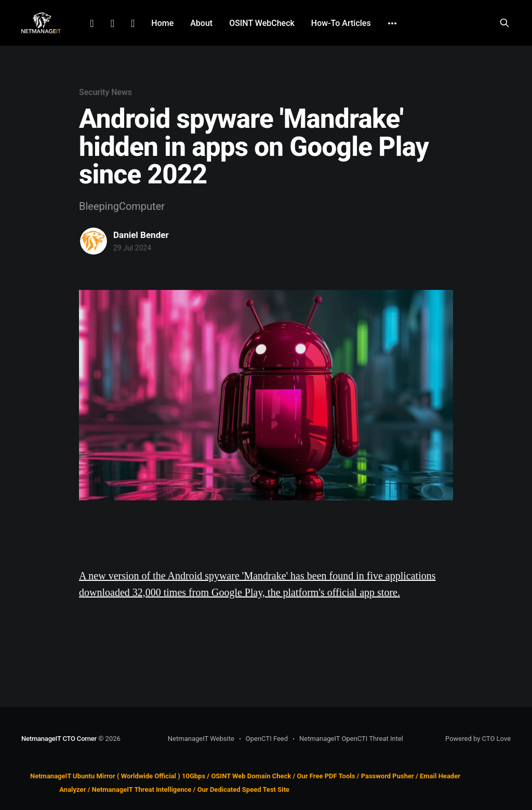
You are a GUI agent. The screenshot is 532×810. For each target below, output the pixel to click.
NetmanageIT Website (201, 739)
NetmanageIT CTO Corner (59, 739)
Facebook (112, 23)
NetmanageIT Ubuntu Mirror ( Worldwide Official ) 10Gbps (118, 776)
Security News (105, 92)
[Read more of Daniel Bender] (94, 241)
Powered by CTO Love (478, 739)
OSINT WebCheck (262, 23)
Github (133, 23)
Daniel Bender (141, 235)
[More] (392, 23)
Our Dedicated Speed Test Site (243, 790)
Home (162, 23)
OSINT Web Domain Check (251, 776)
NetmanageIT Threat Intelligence (142, 790)
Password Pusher (388, 776)
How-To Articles (341, 23)
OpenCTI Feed (267, 739)
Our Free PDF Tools (326, 776)
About (201, 23)
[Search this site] (504, 23)
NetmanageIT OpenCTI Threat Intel (351, 739)
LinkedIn (92, 23)
